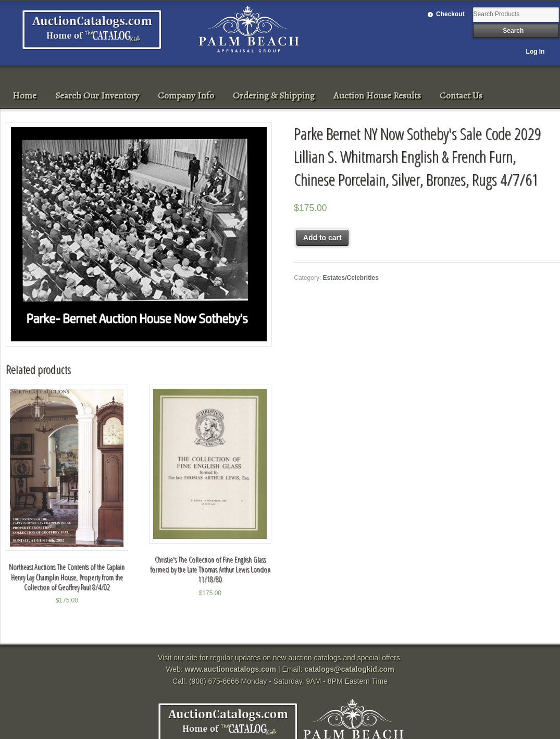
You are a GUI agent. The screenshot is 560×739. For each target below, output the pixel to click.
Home (24, 95)
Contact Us (461, 95)
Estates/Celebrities (351, 278)
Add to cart (322, 238)
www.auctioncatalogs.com (231, 669)
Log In (536, 52)
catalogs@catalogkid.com (349, 669)
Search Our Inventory (97, 95)
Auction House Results (377, 95)
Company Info (186, 95)
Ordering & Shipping (274, 95)
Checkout (450, 14)
